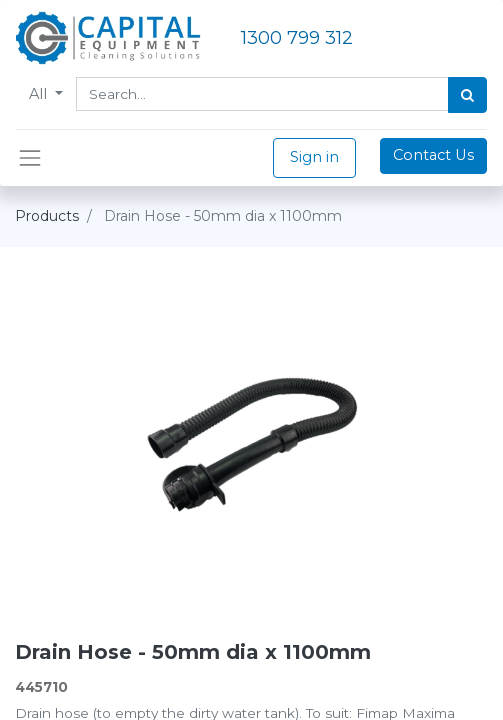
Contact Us (433, 155)
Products (47, 216)
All (40, 94)
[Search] (467, 95)
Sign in (314, 157)
